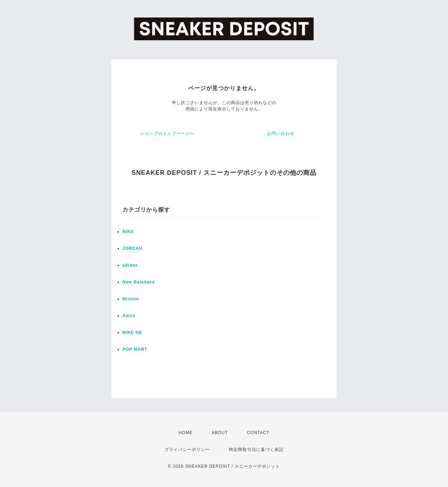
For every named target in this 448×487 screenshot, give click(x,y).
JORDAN (132, 248)
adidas (130, 265)
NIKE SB (132, 332)
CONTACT (258, 433)
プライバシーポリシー (187, 450)
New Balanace (139, 282)
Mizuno (131, 299)
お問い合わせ (281, 133)
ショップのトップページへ (167, 133)
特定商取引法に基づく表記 (256, 450)
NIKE (128, 232)
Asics (129, 316)
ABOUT (220, 433)
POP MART (135, 349)
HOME (185, 433)
